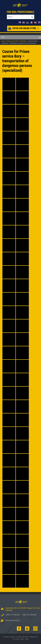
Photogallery (23, 41)
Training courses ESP (12, 41)
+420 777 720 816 (13, 615)
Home (3, 41)
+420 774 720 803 (29, 615)
